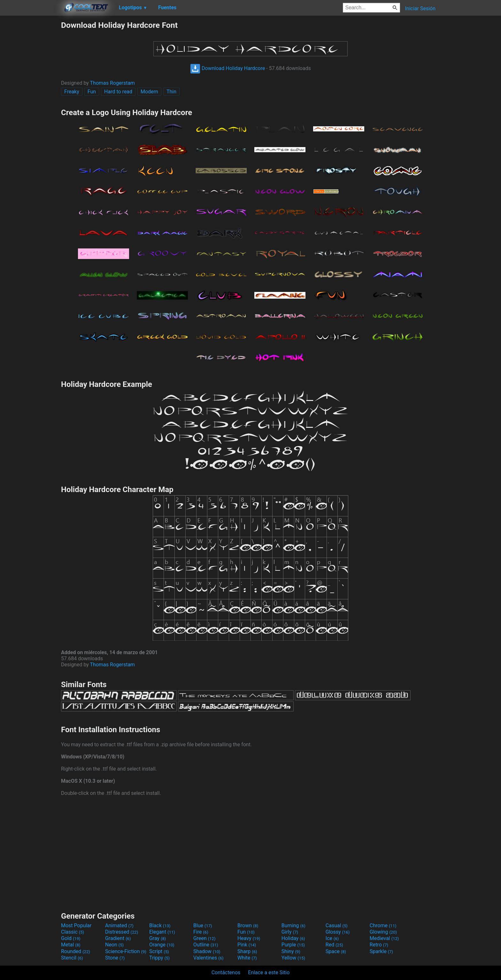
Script (159, 951)
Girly (290, 932)
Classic (73, 932)
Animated (119, 925)
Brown (248, 925)
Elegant (162, 932)
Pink (247, 945)
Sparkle (381, 951)
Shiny (291, 951)
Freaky (72, 92)
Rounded (76, 951)
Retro (379, 945)
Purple (293, 945)
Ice (332, 938)
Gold (71, 938)
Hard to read (118, 92)
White (247, 958)
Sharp (247, 951)
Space (336, 951)
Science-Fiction (126, 951)
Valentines (208, 958)
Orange (162, 945)
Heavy (249, 938)
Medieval (384, 938)
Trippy (159, 958)
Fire (201, 932)
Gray (158, 938)
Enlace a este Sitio (269, 972)
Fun (92, 92)
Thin (171, 92)
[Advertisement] (30, 116)
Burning (293, 925)
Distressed (122, 932)
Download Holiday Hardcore (227, 68)
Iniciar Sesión (420, 8)
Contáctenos (226, 972)
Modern (149, 92)
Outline (206, 945)
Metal (71, 945)
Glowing (383, 932)
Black (160, 925)
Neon (114, 945)
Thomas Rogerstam (113, 83)
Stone (115, 958)
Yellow (293, 958)
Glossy (338, 932)
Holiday (293, 938)
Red (334, 945)
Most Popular (76, 925)
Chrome (383, 925)
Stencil (72, 958)
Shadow (207, 951)
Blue (203, 925)
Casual (337, 925)
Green (204, 938)
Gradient (118, 938)
